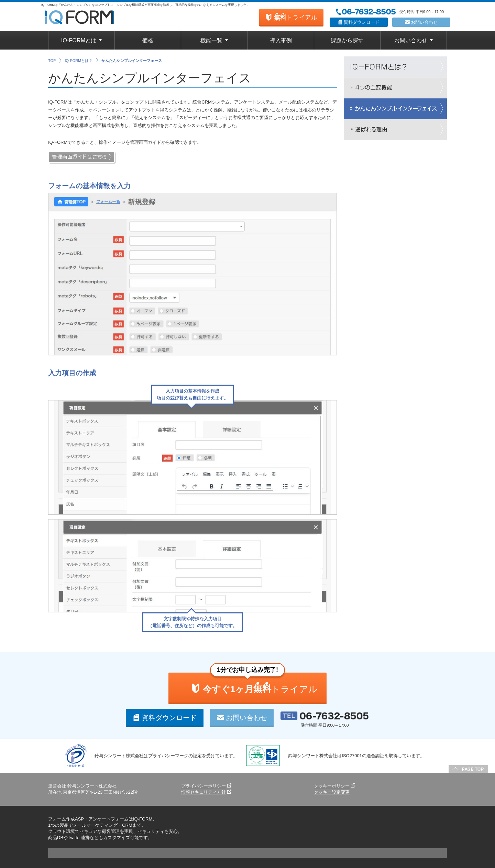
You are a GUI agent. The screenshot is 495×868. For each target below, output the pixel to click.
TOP (52, 61)
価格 (148, 40)
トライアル (291, 17)
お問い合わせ (421, 22)
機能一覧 (211, 40)
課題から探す (347, 40)
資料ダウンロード (359, 22)
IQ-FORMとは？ (79, 61)
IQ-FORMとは (79, 40)
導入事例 (281, 40)
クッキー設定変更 (332, 792)
